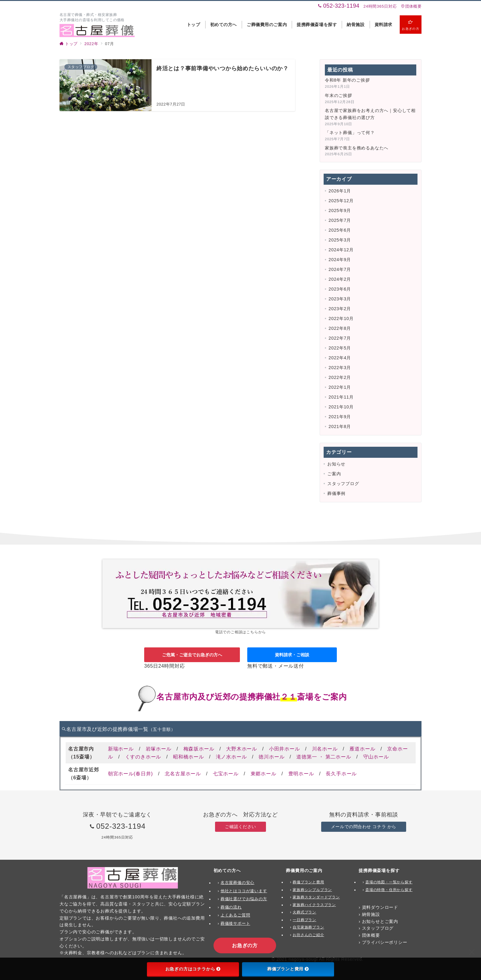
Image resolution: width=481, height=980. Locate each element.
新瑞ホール (121, 749)
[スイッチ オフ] (411, 25)
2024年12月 (341, 250)
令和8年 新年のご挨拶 (347, 80)
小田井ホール (285, 749)
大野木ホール (242, 749)
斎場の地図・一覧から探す (389, 882)
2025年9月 (340, 210)
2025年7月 (340, 220)
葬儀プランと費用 (288, 969)
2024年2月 (340, 279)
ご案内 (334, 474)
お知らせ (336, 464)
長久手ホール (341, 774)
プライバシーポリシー (385, 942)
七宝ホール (226, 774)
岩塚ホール (159, 749)
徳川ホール (271, 757)
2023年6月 (340, 289)
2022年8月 (340, 328)
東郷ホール (264, 774)
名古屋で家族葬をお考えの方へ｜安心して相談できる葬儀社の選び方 (370, 114)
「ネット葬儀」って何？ (350, 133)
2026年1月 (340, 191)
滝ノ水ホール (231, 757)
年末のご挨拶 (339, 95)
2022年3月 (340, 368)
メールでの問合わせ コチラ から (364, 827)
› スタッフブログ (376, 928)
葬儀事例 (336, 493)
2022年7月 (340, 338)
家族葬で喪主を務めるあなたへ (357, 148)
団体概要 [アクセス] (411, 6)
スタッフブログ (343, 484)
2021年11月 (341, 397)
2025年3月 (340, 240)
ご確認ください (240, 827)
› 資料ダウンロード (378, 907)
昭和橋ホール (189, 757)
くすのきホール (143, 757)
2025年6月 (340, 230)
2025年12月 (341, 201)
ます (263, 891)
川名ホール (325, 749)
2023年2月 (340, 309)
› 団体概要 (369, 935)
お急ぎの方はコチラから (193, 969)
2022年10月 (341, 318)
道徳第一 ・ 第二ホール (324, 757)
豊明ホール (301, 774)
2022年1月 (340, 387)
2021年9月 (340, 417)
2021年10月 (341, 407)
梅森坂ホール (199, 749)
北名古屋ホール (183, 774)
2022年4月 (340, 358)
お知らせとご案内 (380, 921)
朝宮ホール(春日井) (131, 774)
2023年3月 (340, 299)
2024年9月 (340, 260)
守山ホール (376, 757)
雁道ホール (362, 749)
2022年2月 (340, 377)
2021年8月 (340, 426)
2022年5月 (340, 348)
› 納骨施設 (369, 914)
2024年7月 (340, 269)
